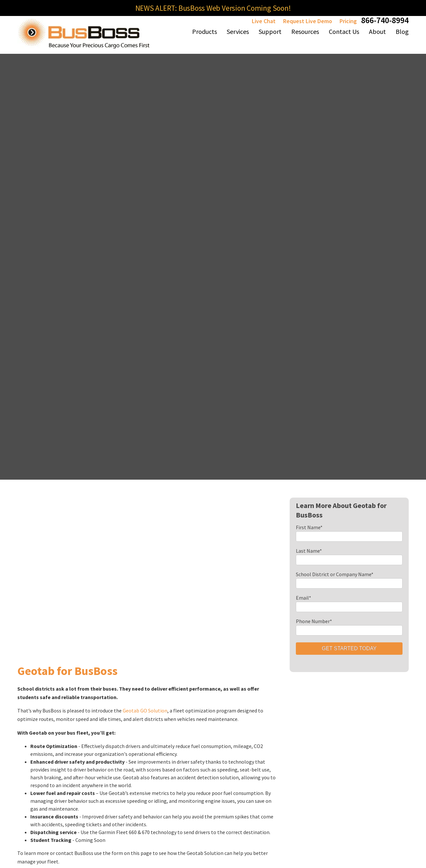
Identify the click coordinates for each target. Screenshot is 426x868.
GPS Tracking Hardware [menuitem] (150, 727)
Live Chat (264, 21)
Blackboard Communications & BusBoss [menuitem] (207, 696)
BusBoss (94, 640)
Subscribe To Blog (284, 571)
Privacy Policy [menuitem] (368, 814)
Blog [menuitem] (402, 31)
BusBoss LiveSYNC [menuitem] (155, 709)
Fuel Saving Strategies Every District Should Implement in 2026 (329, 503)
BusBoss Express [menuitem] (102, 680)
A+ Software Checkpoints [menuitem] (302, 726)
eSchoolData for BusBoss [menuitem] (204, 722)
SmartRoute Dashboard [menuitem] (251, 670)
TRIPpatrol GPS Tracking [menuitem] (153, 749)
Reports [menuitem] (246, 688)
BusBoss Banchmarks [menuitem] (312, 686)
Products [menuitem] (205, 31)
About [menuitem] (377, 31)
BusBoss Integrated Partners (199, 648)
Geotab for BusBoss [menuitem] (208, 674)
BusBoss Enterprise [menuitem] (105, 695)
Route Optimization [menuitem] (311, 657)
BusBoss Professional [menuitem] (98, 662)
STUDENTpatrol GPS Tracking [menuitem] (153, 771)
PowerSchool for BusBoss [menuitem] (204, 744)
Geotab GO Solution (145, 272)
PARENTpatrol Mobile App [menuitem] (100, 771)
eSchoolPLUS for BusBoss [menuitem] (204, 766)
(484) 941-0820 (32, 654)
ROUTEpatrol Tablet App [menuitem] (99, 749)
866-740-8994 (385, 20)
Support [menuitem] (270, 31)
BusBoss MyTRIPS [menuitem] (155, 680)
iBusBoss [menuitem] (145, 666)
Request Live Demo (308, 21)
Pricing (348, 21)
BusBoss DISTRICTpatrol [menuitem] (101, 727)
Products (97, 625)
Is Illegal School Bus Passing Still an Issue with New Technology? (331, 514)
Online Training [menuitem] (254, 717)
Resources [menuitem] (305, 31)
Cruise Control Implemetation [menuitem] (305, 704)
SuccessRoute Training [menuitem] (252, 735)
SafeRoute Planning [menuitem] (311, 672)
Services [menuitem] (238, 31)
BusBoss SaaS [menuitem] (99, 709)
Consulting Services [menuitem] (310, 643)
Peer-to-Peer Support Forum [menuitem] (254, 757)
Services (299, 625)
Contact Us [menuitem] (344, 31)
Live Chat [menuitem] (247, 702)
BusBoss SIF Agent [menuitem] (155, 695)
